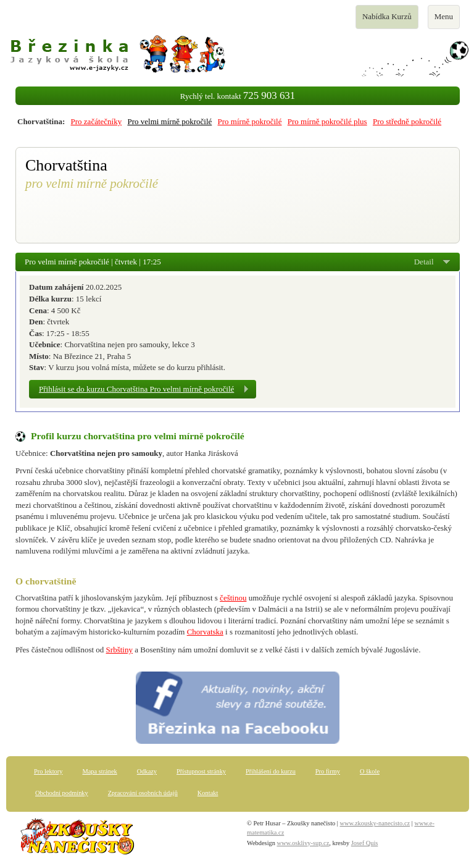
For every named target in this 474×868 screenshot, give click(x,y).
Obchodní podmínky (62, 793)
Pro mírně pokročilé (250, 121)
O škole (370, 771)
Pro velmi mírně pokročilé (169, 121)
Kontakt (208, 793)
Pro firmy (328, 771)
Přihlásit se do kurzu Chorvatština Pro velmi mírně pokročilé (136, 389)
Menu (447, 20)
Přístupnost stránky (201, 771)
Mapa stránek (99, 771)
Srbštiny (119, 650)
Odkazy (147, 771)
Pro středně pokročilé (407, 121)
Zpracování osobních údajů (143, 793)
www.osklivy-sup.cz (303, 843)
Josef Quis (365, 843)
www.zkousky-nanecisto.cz (375, 823)
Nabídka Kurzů (387, 20)
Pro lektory (48, 771)
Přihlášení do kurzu (271, 771)
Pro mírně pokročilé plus (327, 121)
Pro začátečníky (97, 121)
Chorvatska (205, 632)
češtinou (233, 598)
